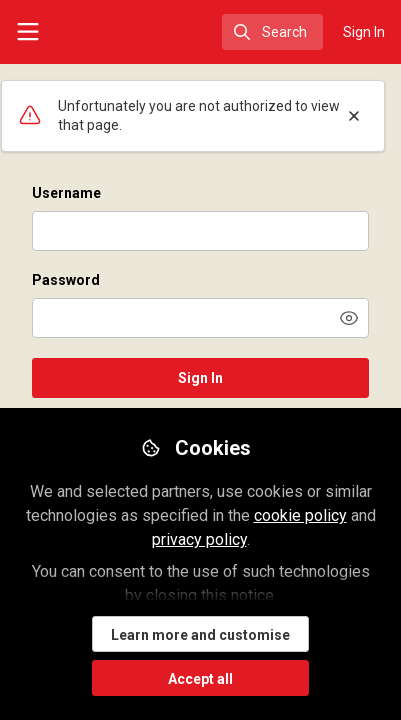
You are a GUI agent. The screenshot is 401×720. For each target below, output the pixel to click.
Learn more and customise (200, 635)
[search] (272, 32)
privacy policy (199, 539)
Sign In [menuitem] (364, 32)
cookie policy (300, 515)
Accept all (200, 679)
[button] (349, 318)
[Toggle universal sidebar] (28, 32)
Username (66, 193)
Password (66, 280)
